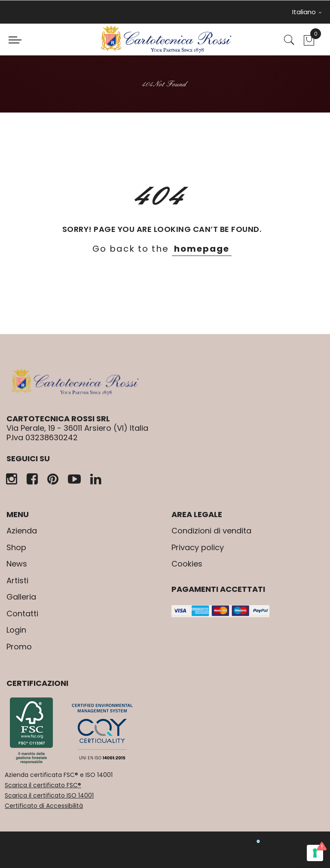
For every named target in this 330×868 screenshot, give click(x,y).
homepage (202, 249)
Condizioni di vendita (211, 531)
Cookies (187, 564)
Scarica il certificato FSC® (43, 785)
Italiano (307, 12)
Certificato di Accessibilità (44, 806)
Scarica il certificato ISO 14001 (49, 795)
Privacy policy (198, 547)
